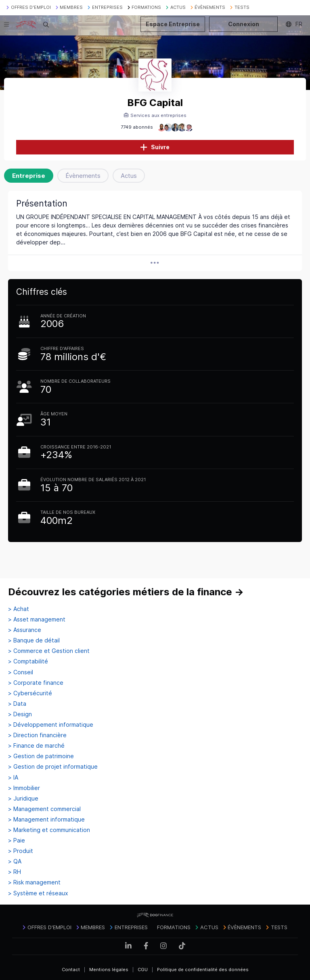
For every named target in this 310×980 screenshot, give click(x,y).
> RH (15, 872)
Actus (129, 176)
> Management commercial (44, 809)
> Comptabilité (28, 661)
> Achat (19, 609)
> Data (17, 704)
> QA (15, 861)
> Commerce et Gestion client (49, 651)
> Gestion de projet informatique (53, 767)
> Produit (21, 851)
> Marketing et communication (49, 830)
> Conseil (21, 672)
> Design (20, 714)
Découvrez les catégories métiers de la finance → (126, 592)
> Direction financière (37, 735)
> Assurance (25, 630)
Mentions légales (109, 970)
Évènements (83, 176)
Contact (71, 970)
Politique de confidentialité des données (203, 970)
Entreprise (29, 176)
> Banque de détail (34, 640)
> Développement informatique (51, 725)
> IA (13, 778)
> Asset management (37, 619)
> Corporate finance (36, 683)
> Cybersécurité (30, 693)
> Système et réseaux (38, 893)
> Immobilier (24, 788)
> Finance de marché (36, 746)
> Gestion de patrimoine (41, 756)
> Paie (17, 840)
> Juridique (23, 799)
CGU (143, 970)
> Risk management (34, 882)
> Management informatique (46, 819)
